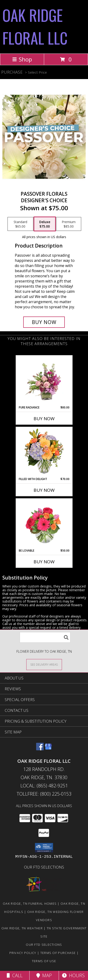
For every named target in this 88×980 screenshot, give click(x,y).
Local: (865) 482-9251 (44, 786)
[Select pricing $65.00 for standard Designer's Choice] (20, 224)
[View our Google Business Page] (48, 749)
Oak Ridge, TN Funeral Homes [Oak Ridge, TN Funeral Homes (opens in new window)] (30, 904)
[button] (44, 848)
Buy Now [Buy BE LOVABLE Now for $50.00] (44, 562)
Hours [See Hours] (73, 975)
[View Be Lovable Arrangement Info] (44, 524)
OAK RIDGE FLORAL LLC (35, 26)
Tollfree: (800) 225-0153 (44, 794)
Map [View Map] (44, 975)
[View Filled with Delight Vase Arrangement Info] (44, 452)
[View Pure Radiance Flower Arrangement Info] (44, 381)
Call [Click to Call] (15, 975)
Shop (22, 59)
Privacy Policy (23, 953)
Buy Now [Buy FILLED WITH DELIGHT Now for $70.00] (44, 490)
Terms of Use (44, 961)
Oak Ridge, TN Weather (22, 928)
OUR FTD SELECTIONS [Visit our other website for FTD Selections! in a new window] (44, 867)
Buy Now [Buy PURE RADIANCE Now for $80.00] (44, 419)
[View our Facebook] (40, 749)
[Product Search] (45, 637)
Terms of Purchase (58, 953)
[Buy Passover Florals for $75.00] (44, 322)
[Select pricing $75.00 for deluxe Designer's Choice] (45, 224)
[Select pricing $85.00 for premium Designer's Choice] (69, 224)
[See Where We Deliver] (44, 664)
